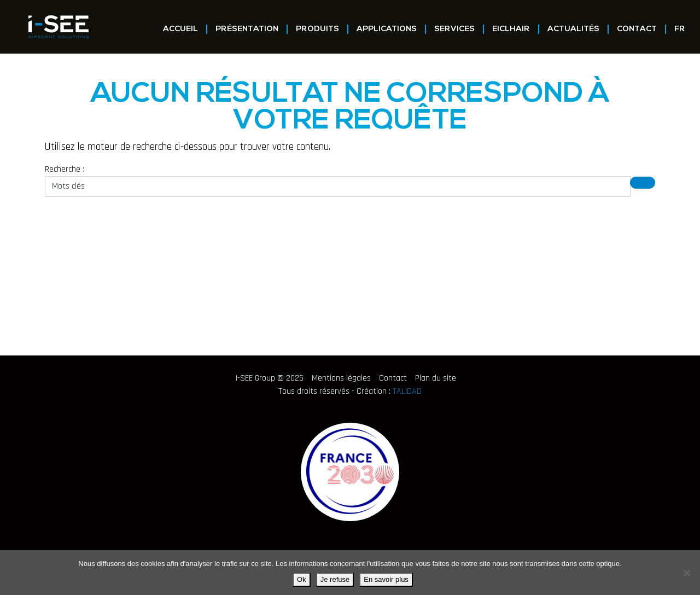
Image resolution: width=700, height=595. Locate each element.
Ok (302, 579)
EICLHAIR (511, 29)
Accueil (180, 29)
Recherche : (65, 169)
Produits (317, 29)
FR (680, 29)
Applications (387, 29)
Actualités (573, 29)
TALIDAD (407, 391)
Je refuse (335, 579)
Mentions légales (341, 378)
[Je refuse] (686, 573)
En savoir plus (386, 579)
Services (454, 29)
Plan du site (436, 378)
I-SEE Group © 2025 (270, 378)
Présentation (247, 29)
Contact (637, 29)
